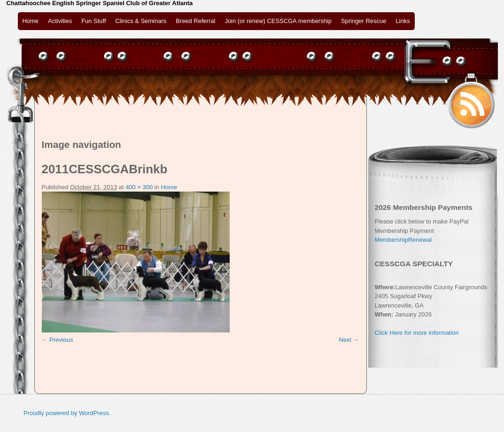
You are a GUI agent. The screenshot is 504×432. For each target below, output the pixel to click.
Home (31, 21)
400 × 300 (139, 187)
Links (403, 21)
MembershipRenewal (403, 240)
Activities (60, 21)
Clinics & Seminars (141, 21)
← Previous (58, 340)
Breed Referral (195, 21)
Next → (349, 340)
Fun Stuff (93, 21)
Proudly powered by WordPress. (67, 413)
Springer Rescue (364, 21)
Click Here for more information (417, 333)
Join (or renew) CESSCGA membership (278, 21)
